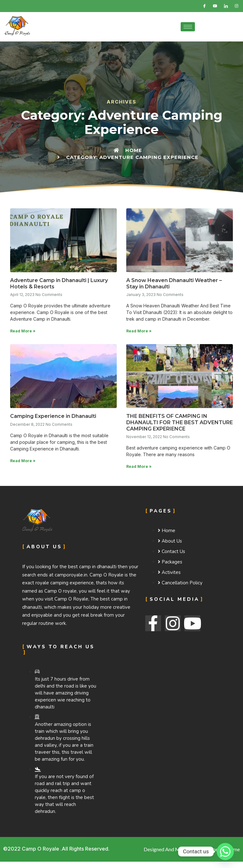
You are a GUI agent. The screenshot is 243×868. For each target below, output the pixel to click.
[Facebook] (204, 6)
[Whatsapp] (225, 852)
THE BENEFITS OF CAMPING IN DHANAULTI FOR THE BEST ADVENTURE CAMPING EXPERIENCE (180, 422)
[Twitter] (215, 6)
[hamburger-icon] (188, 27)
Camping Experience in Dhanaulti (53, 416)
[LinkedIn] (226, 6)
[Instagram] (237, 6)
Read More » (23, 331)
